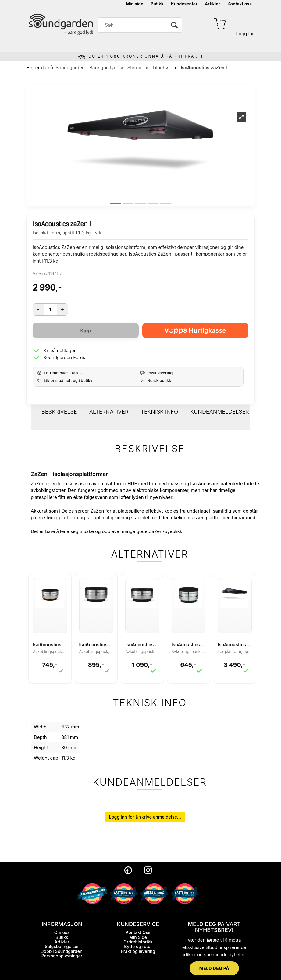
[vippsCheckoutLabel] (195, 330)
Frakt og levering (138, 951)
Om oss (62, 932)
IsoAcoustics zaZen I (204, 67)
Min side (135, 4)
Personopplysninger (62, 956)
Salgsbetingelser (62, 946)
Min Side (138, 937)
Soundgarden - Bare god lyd (86, 67)
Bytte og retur (138, 946)
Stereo (134, 67)
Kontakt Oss (138, 932)
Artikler (212, 4)
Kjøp (85, 330)
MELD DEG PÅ (214, 968)
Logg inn (245, 34)
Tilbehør (161, 67)
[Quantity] (50, 309)
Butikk (157, 4)
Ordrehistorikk (138, 942)
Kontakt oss (240, 4)
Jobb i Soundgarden (62, 951)
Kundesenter (184, 4)
